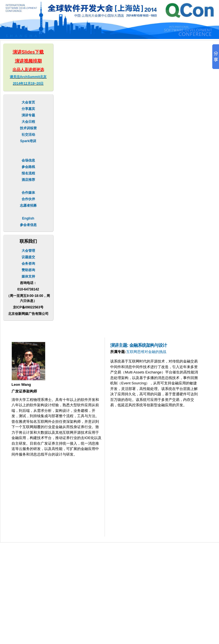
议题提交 (28, 257)
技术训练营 (28, 128)
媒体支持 (28, 276)
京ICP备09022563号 (28, 307)
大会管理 (28, 251)
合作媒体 (28, 193)
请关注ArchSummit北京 (28, 77)
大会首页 (28, 102)
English (28, 218)
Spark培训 (28, 141)
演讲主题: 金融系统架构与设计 (139, 345)
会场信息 (28, 160)
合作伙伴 (28, 199)
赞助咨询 (28, 270)
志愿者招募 (28, 206)
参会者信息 (28, 225)
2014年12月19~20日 (28, 84)
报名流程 (28, 173)
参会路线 (28, 167)
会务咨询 (28, 264)
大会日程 (28, 122)
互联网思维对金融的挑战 (146, 352)
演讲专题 (28, 115)
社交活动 (28, 135)
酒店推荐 (28, 180)
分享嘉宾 (28, 109)
